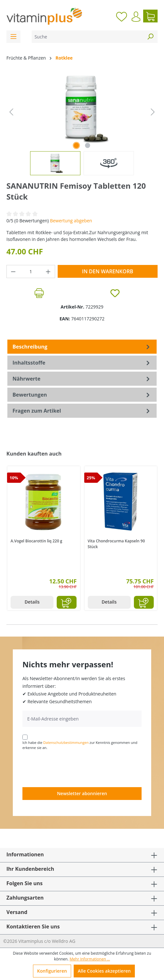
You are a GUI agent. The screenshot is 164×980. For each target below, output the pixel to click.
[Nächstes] (153, 112)
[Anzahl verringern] (13, 272)
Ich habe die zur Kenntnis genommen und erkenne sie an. (80, 745)
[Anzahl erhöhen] (48, 272)
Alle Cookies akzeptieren (104, 971)
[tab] (82, 347)
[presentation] (71, 768)
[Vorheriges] (11, 112)
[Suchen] (150, 37)
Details (32, 602)
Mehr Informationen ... (90, 959)
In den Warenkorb (108, 271)
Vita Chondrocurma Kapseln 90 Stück (116, 544)
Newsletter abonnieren (82, 793)
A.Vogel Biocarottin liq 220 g (36, 541)
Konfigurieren (52, 971)
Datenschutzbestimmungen (66, 742)
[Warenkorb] (150, 16)
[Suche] (87, 37)
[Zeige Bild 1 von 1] (76, 145)
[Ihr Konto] (136, 17)
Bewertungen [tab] (82, 395)
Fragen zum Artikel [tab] (82, 411)
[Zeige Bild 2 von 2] (88, 145)
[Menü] (13, 37)
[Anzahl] (31, 272)
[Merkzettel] (122, 16)
